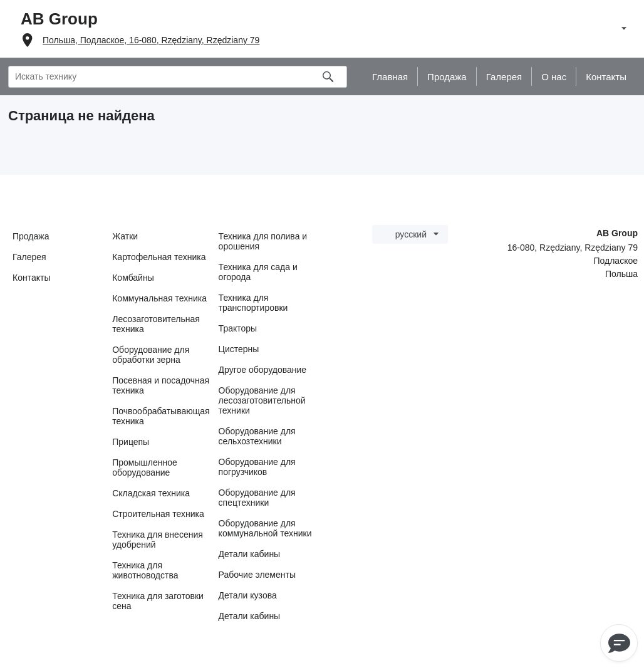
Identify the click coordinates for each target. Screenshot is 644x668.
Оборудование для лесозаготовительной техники (262, 400)
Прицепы (131, 442)
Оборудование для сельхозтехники (257, 436)
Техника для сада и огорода (258, 272)
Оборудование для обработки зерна (151, 355)
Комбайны (133, 278)
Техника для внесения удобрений (158, 540)
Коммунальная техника (159, 298)
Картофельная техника (159, 257)
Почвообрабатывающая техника (161, 416)
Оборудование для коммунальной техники (265, 528)
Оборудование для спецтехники (257, 498)
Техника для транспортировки (253, 303)
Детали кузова (248, 595)
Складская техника (151, 493)
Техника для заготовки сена (158, 601)
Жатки (125, 236)
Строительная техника (158, 514)
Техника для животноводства (145, 570)
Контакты (31, 278)
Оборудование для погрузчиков (257, 467)
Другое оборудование (263, 370)
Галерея (29, 257)
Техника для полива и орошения (263, 241)
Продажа (31, 236)
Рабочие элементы (257, 575)
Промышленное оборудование (145, 467)
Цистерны (239, 349)
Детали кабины (250, 554)
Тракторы (238, 328)
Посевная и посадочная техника (161, 385)
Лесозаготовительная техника (156, 324)
